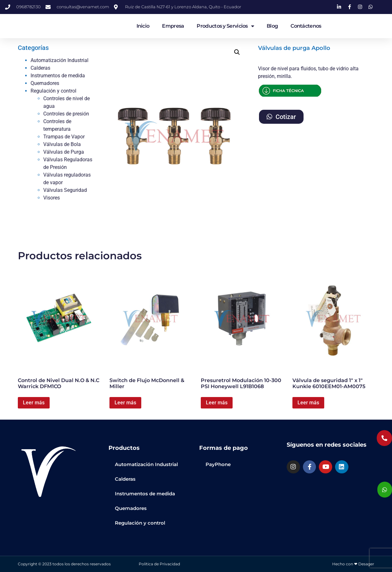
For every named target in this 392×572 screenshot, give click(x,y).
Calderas (40, 68)
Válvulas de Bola (62, 144)
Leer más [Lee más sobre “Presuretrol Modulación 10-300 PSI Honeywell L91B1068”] (217, 403)
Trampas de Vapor (64, 137)
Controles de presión (66, 114)
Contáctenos (306, 26)
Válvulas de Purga (64, 152)
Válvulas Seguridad (65, 190)
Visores (52, 198)
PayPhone (218, 464)
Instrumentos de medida (58, 76)
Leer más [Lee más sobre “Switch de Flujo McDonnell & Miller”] (125, 403)
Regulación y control (53, 91)
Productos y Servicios (225, 26)
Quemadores (45, 83)
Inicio (143, 26)
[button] (237, 52)
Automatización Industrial (59, 60)
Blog (272, 26)
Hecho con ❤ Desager (353, 564)
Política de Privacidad (159, 564)
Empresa (173, 26)
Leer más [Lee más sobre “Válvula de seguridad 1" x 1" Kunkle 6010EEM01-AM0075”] (308, 403)
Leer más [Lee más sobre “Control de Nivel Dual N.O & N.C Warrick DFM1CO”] (34, 403)
